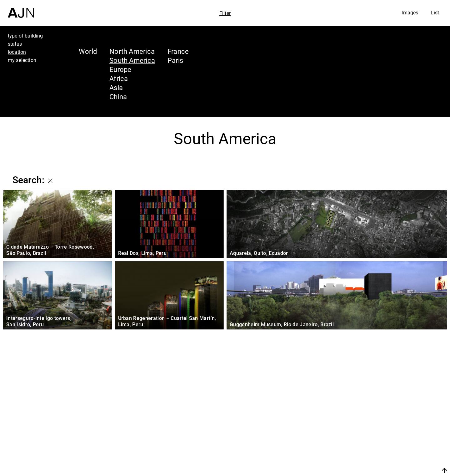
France (178, 51)
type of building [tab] (25, 36)
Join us (378, 470)
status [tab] (15, 44)
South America (132, 60)
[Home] (21, 9)
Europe (120, 69)
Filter (225, 13)
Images (410, 13)
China (118, 96)
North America (132, 51)
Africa (119, 78)
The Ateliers (396, 431)
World (88, 51)
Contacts (390, 455)
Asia (116, 87)
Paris (175, 60)
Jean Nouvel (397, 419)
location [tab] (17, 52)
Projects (388, 443)
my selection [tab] (22, 60)
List (435, 13)
